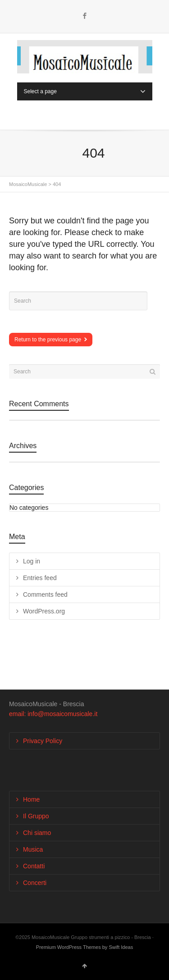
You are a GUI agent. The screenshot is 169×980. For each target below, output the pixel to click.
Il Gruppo (36, 816)
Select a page (85, 91)
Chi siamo (37, 833)
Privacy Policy (43, 741)
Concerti (35, 883)
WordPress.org (44, 611)
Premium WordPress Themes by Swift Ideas (84, 947)
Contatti (34, 866)
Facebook (85, 16)
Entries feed (40, 578)
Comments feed (45, 594)
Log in (32, 561)
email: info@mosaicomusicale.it (53, 714)
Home (31, 799)
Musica (33, 849)
